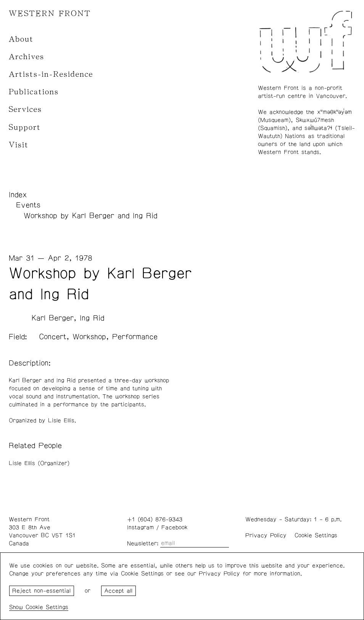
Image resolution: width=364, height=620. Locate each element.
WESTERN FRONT (50, 14)
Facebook (174, 527)
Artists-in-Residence (51, 74)
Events (28, 205)
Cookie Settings (316, 535)
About (21, 39)
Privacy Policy (266, 535)
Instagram (140, 527)
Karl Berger (53, 318)
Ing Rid (92, 318)
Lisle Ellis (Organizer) (39, 463)
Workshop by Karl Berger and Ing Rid (90, 216)
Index (18, 195)
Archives (27, 57)
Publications (34, 92)
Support (25, 127)
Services (25, 109)
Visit (19, 145)
